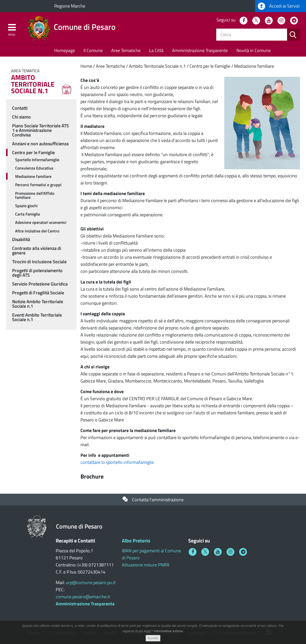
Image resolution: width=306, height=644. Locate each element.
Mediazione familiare (254, 66)
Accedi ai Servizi (279, 6)
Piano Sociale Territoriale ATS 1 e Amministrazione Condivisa (40, 130)
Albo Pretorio (136, 541)
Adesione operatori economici (41, 222)
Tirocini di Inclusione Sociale (39, 262)
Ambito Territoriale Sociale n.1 (157, 66)
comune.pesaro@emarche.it (83, 597)
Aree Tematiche (126, 50)
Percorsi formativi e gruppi (38, 185)
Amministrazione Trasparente (200, 50)
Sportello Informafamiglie (37, 160)
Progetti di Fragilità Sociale (38, 293)
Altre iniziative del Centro (37, 231)
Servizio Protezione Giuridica (40, 284)
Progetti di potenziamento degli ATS (37, 273)
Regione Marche (70, 6)
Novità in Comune (254, 50)
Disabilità (21, 239)
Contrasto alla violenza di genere (37, 251)
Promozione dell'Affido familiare (35, 195)
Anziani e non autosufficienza (40, 144)
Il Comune (93, 50)
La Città (156, 50)
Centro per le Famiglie (210, 66)
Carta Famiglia (27, 214)
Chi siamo (21, 117)
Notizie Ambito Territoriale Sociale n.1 (38, 304)
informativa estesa (168, 632)
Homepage (65, 50)
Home (86, 66)
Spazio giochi (26, 206)
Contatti (20, 108)
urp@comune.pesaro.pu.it (91, 582)
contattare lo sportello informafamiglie (117, 462)
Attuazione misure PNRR (146, 565)
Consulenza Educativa (34, 168)
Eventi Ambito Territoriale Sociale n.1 (37, 317)
